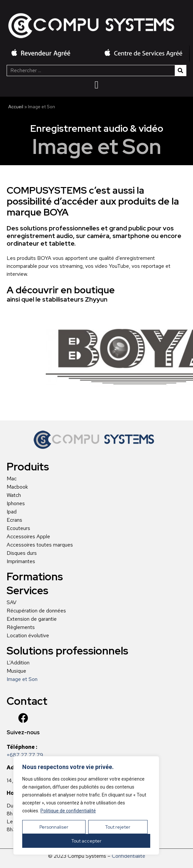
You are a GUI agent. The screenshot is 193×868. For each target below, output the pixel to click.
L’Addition (18, 663)
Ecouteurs (18, 528)
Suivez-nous (23, 732)
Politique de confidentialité (68, 811)
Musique (16, 671)
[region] (86, 805)
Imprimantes (21, 561)
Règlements (21, 627)
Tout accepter (86, 841)
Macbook (17, 487)
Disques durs (22, 553)
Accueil (16, 107)
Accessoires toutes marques (40, 545)
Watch (14, 495)
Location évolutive (28, 636)
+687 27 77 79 (25, 755)
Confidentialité (129, 856)
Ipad (12, 512)
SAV (12, 603)
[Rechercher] (180, 71)
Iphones (16, 504)
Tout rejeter (118, 827)
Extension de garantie (32, 619)
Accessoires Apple (28, 537)
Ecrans (14, 520)
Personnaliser (54, 827)
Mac (12, 479)
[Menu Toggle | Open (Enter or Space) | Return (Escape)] (96, 85)
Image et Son (22, 679)
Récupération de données (36, 611)
